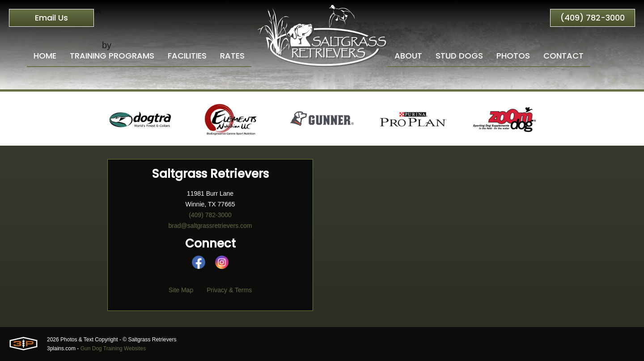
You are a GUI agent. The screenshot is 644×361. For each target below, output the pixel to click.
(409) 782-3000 (593, 18)
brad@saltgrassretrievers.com (210, 226)
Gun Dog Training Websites (113, 348)
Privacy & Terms (229, 290)
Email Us (51, 18)
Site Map (181, 290)
